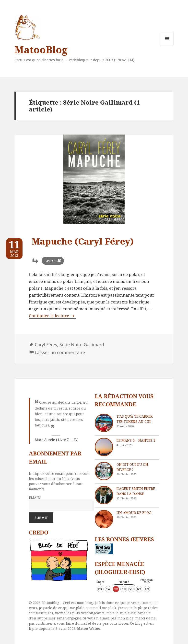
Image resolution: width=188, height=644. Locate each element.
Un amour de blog (134, 513)
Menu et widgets (167, 45)
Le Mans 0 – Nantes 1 (136, 440)
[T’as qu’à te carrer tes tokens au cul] (104, 423)
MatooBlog (41, 49)
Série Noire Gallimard (82, 344)
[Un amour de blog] (104, 519)
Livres (50, 260)
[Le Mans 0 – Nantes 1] (104, 447)
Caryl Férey (46, 344)
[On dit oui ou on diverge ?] (104, 471)
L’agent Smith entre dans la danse (136, 491)
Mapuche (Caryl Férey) (83, 241)
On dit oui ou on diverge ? (132, 467)
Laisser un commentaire (60, 352)
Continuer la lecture (52, 316)
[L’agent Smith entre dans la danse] (104, 495)
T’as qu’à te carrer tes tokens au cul (135, 419)
